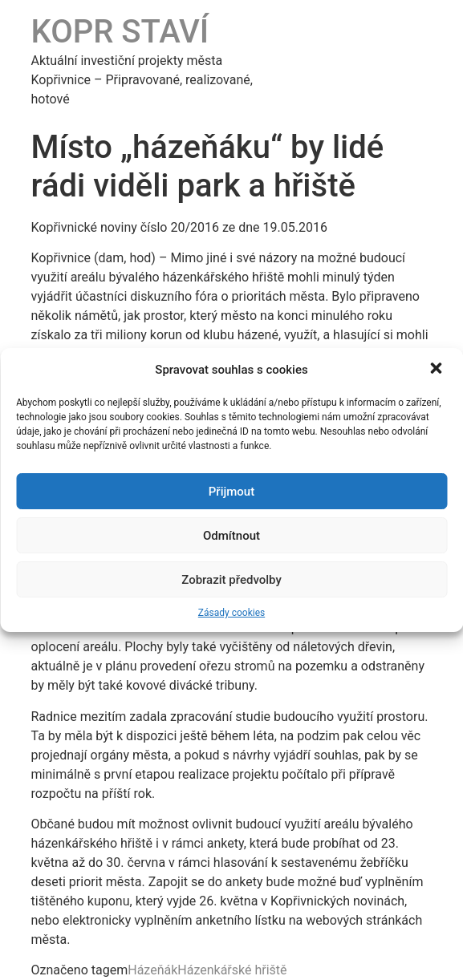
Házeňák (152, 970)
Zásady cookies (231, 613)
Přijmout (231, 492)
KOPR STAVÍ (120, 32)
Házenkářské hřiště (232, 970)
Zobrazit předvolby (231, 580)
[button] (437, 370)
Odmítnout (231, 536)
